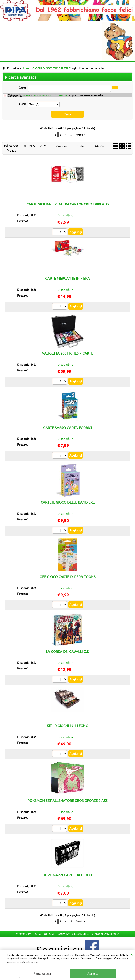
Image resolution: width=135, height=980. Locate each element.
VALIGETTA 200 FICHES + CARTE (67, 353)
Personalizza (42, 973)
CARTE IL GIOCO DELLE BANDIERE (68, 502)
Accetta (93, 973)
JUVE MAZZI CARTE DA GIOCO (67, 875)
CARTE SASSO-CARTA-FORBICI (67, 427)
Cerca (22, 88)
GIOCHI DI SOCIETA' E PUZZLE (50, 95)
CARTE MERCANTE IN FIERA (67, 278)
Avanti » (80, 134)
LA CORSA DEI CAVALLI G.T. (67, 651)
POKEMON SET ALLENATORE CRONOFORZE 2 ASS (68, 800)
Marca (23, 104)
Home (26, 95)
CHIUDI (132, 954)
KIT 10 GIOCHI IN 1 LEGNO (67, 725)
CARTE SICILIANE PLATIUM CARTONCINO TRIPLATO (67, 204)
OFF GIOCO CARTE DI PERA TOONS (68, 576)
